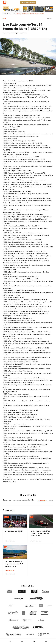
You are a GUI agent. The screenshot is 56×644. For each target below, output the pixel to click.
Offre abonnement (28, 2)
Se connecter (42, 501)
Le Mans (13, 14)
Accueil (5, 14)
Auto (9, 14)
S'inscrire (50, 501)
